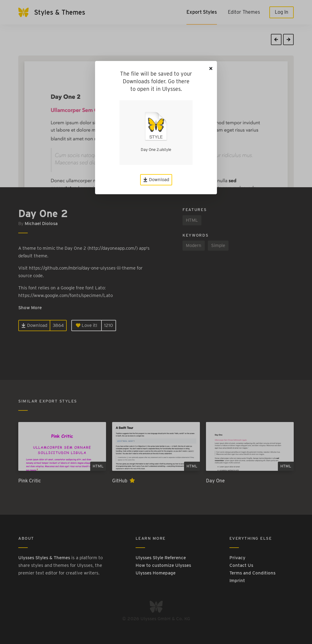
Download (156, 180)
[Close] (211, 68)
